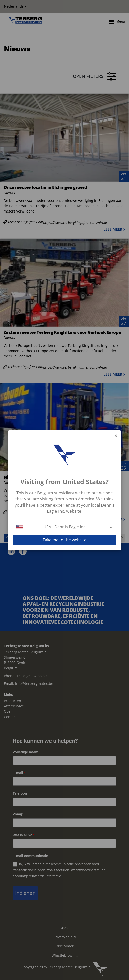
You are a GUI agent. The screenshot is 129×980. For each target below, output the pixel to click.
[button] (64, 527)
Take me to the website (64, 540)
